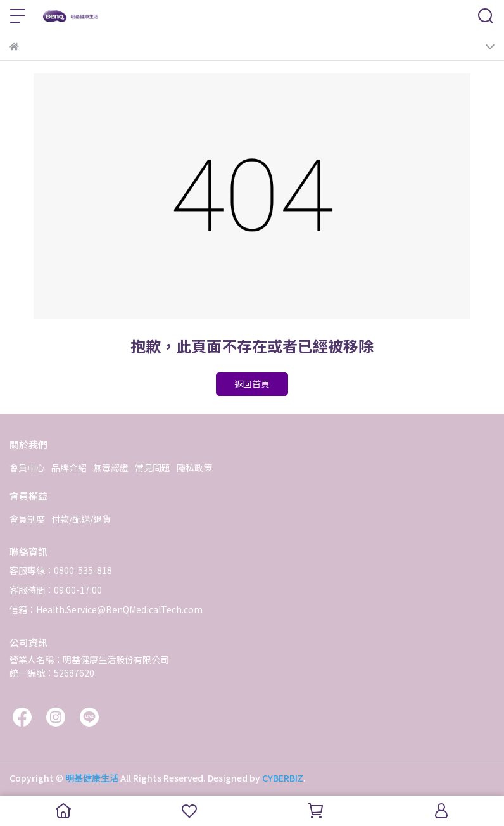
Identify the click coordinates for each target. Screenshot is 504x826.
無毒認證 (111, 467)
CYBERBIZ (283, 778)
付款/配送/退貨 (81, 519)
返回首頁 (252, 384)
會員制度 (27, 519)
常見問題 (153, 467)
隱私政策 (194, 467)
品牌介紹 (69, 467)
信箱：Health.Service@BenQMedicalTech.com (106, 609)
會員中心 (27, 467)
